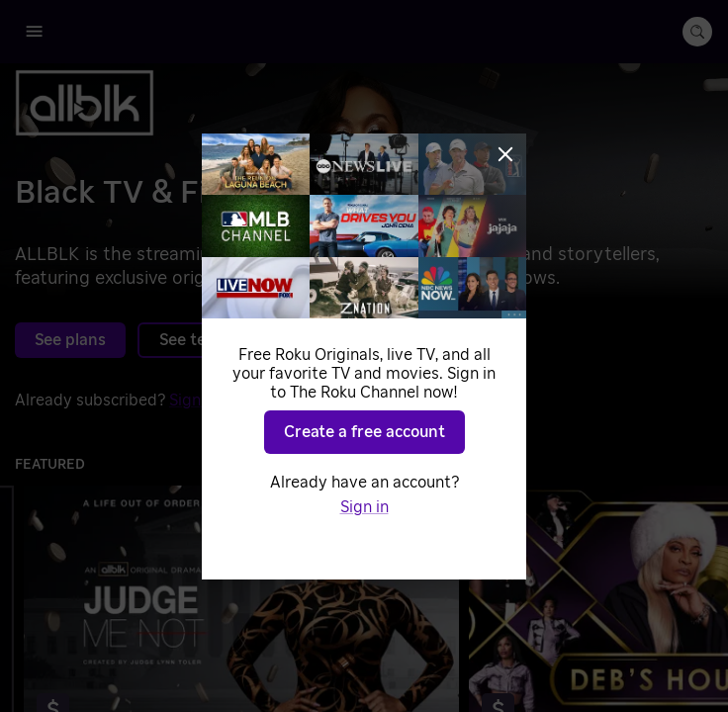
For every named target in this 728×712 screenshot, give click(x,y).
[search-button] (697, 32)
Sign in (193, 400)
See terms (197, 340)
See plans (70, 340)
